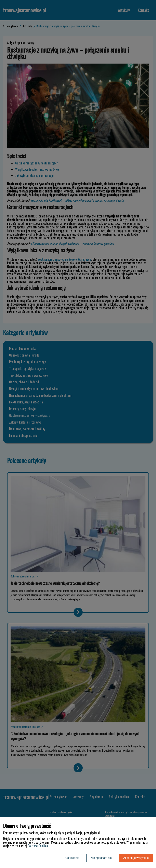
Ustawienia (72, 858)
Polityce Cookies (38, 846)
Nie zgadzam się (101, 858)
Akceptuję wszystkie (136, 858)
